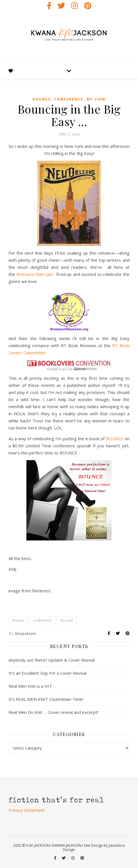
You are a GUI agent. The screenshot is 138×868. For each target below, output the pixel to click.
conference (69, 99)
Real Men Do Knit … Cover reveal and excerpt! (53, 712)
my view (96, 99)
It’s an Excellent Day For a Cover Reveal (47, 673)
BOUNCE (115, 439)
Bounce (42, 99)
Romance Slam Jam (36, 274)
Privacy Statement (27, 810)
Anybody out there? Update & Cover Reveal (52, 660)
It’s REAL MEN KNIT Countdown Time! (46, 699)
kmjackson (25, 633)
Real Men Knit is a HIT (30, 686)
